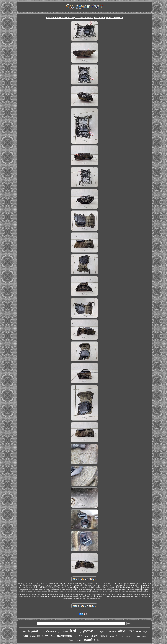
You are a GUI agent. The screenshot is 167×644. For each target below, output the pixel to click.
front (72, 640)
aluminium (111, 632)
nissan (128, 636)
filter (25, 636)
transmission (64, 636)
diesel (122, 631)
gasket (65, 632)
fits (99, 640)
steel (75, 636)
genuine (90, 639)
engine (33, 631)
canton (144, 636)
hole (81, 636)
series (138, 631)
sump (120, 635)
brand (79, 640)
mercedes (35, 636)
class (24, 632)
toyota (102, 632)
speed (59, 632)
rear (131, 631)
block (112, 636)
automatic (49, 635)
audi (42, 631)
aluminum (51, 631)
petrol (94, 636)
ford (73, 631)
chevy (80, 632)
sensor (134, 637)
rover (97, 632)
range (145, 632)
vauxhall (104, 636)
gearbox (88, 631)
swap (139, 636)
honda (87, 636)
